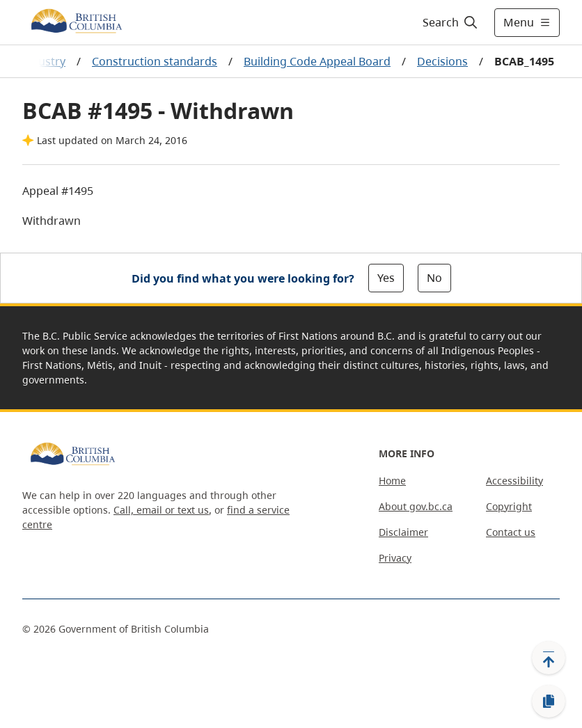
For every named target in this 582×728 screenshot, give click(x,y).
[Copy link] (549, 702)
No (434, 278)
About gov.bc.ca (416, 506)
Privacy (395, 558)
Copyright (509, 506)
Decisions (442, 61)
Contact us (511, 532)
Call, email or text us (161, 510)
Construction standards (155, 61)
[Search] (451, 22)
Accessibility (514, 481)
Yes (386, 278)
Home (392, 481)
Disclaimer (403, 532)
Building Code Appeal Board (317, 61)
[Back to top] (549, 658)
